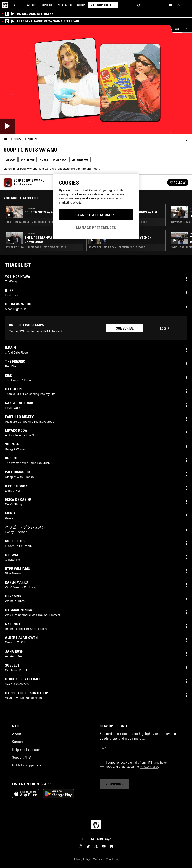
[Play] (96, 79)
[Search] (139, 5)
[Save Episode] (187, 139)
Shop (81, 5)
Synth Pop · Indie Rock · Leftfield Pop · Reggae (117, 247)
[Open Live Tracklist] (176, 29)
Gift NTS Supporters (27, 765)
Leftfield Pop (80, 159)
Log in (165, 328)
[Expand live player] (187, 29)
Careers (18, 742)
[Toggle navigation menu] (187, 5)
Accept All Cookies (96, 215)
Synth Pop (28, 159)
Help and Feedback (26, 750)
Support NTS (21, 757)
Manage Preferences (96, 228)
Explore (47, 5)
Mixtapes (65, 5)
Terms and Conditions (106, 859)
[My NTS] (179, 5)
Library (11, 159)
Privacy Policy (149, 767)
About (16, 734)
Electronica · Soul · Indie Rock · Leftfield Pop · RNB (37, 222)
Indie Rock (60, 159)
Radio (16, 5)
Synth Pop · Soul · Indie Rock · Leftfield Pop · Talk (36, 247)
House (44, 159)
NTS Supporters (103, 5)
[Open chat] (170, 5)
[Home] (5, 5)
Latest (31, 5)
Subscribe (125, 328)
